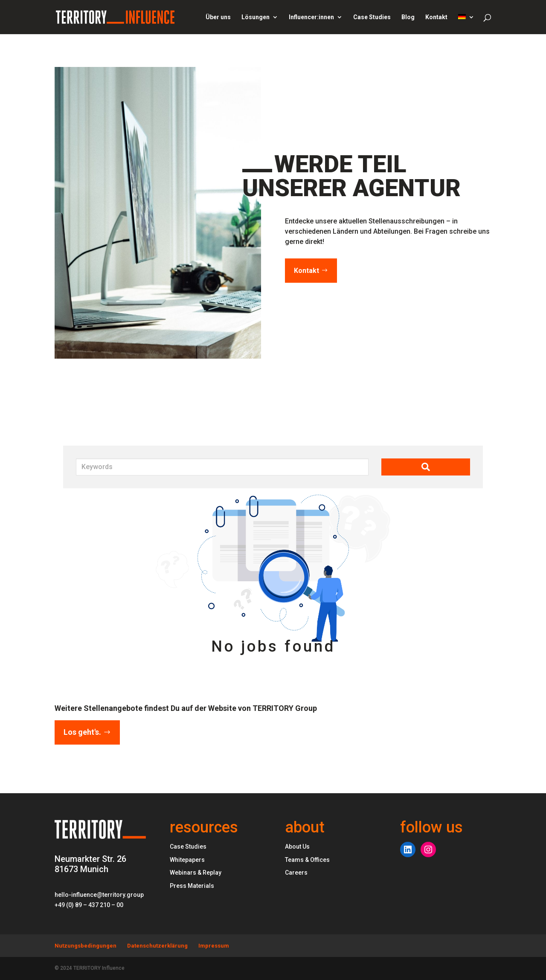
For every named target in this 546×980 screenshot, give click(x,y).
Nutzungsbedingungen (86, 946)
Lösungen (256, 17)
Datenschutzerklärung (157, 946)
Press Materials (192, 886)
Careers (296, 873)
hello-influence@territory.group (99, 895)
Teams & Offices (307, 860)
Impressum (214, 946)
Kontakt (436, 17)
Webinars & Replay (196, 873)
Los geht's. (82, 732)
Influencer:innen (311, 17)
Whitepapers (187, 860)
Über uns (218, 17)
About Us (297, 847)
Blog (408, 17)
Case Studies (372, 17)
